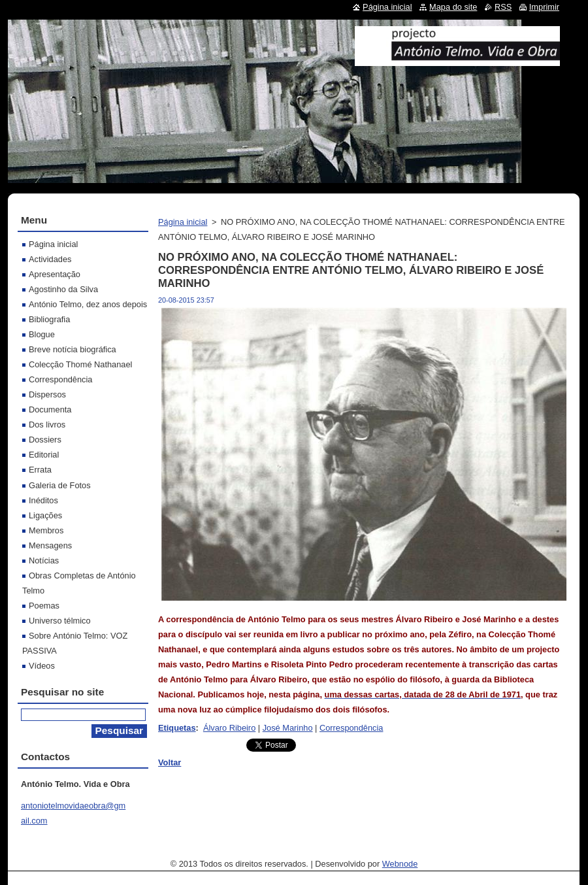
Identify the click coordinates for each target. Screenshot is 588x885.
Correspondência (351, 728)
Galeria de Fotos (60, 485)
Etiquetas (177, 728)
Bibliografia (49, 319)
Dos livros (47, 425)
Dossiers (45, 440)
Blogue (42, 334)
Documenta (50, 409)
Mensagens (50, 545)
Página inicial (183, 222)
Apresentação (55, 274)
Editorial (44, 455)
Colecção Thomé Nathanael (80, 364)
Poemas (44, 606)
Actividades (50, 259)
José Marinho (288, 728)
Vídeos (42, 666)
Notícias (44, 560)
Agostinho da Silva (63, 289)
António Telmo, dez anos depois (88, 304)
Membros (46, 530)
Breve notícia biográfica (73, 349)
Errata (40, 470)
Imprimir (544, 7)
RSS (503, 7)
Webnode (400, 864)
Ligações (45, 515)
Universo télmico (60, 621)
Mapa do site (453, 7)
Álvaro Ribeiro (229, 728)
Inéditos (43, 500)
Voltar (170, 762)
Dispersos (47, 394)
